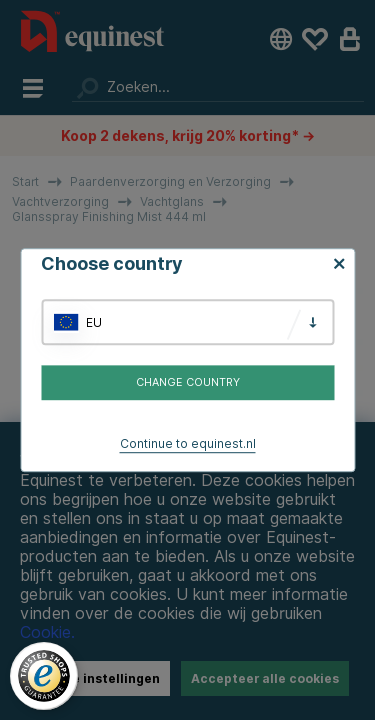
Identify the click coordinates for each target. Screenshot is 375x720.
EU (94, 322)
